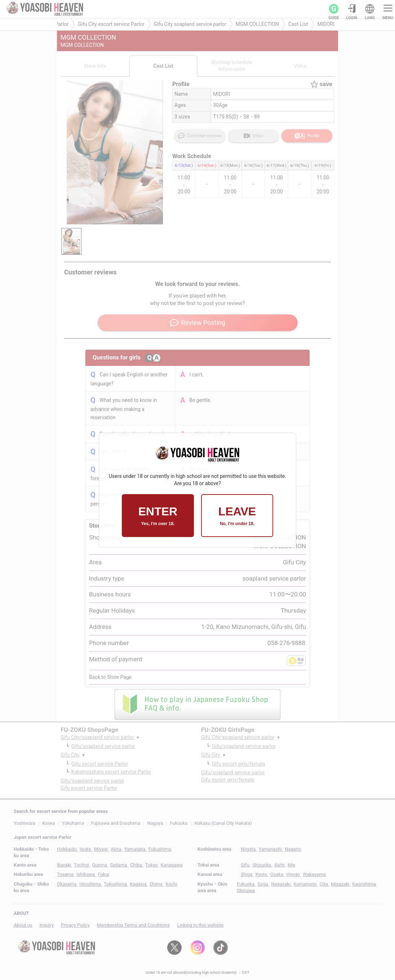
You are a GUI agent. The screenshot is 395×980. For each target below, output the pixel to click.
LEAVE (237, 516)
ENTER (158, 516)
